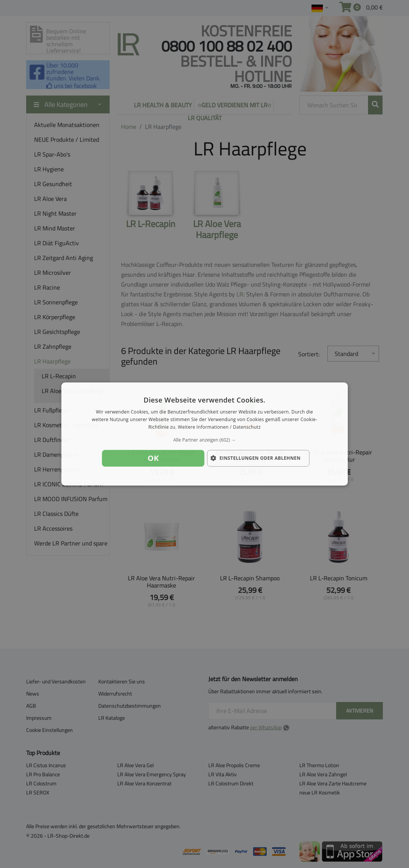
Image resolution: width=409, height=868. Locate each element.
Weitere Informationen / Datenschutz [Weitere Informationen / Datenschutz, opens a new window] (219, 427)
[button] (205, 440)
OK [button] (153, 458)
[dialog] (205, 434)
